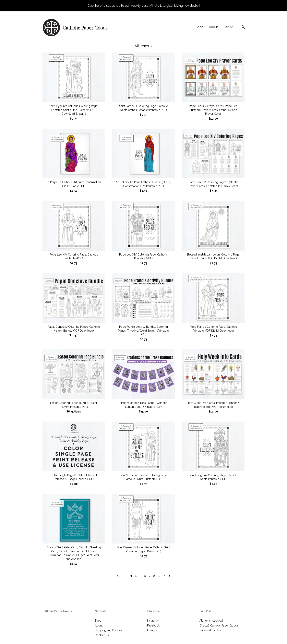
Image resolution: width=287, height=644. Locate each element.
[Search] (243, 28)
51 (164, 576)
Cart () (229, 27)
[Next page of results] (169, 576)
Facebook (153, 626)
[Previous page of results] (118, 576)
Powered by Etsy (210, 630)
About (213, 27)
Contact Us (102, 635)
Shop (200, 27)
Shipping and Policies (108, 630)
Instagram (153, 621)
